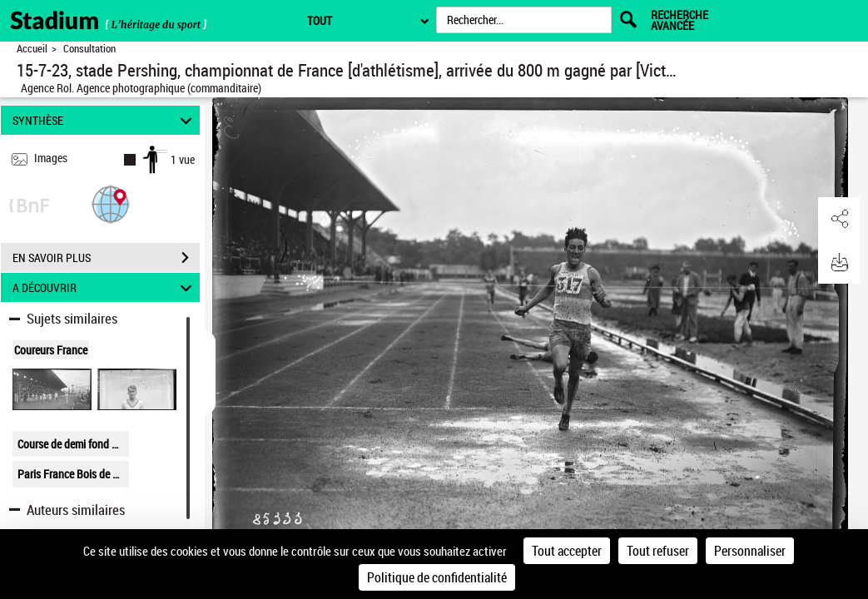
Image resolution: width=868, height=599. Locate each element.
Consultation (89, 49)
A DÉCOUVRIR (104, 287)
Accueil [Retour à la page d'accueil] (32, 49)
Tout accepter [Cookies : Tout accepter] (567, 551)
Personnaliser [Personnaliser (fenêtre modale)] (750, 551)
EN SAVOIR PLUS (106, 258)
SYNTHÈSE (104, 120)
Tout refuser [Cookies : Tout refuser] (658, 551)
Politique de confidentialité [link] (437, 577)
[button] (111, 203)
